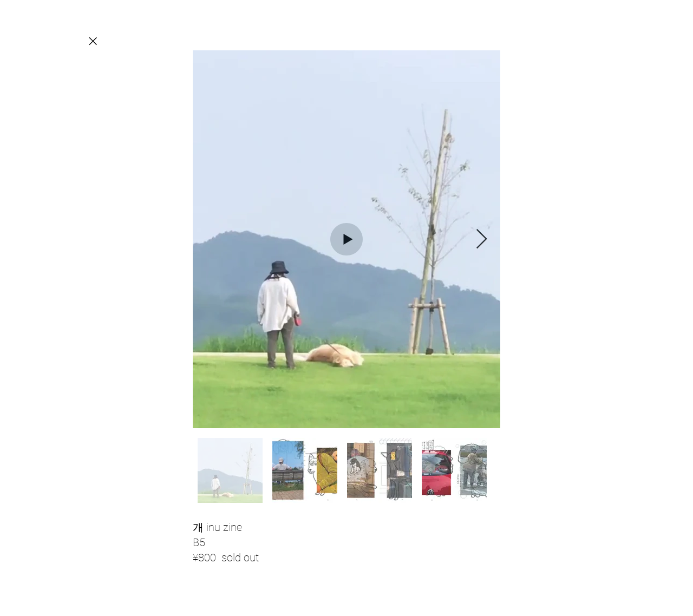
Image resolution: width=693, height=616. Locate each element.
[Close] (92, 41)
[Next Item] (482, 240)
